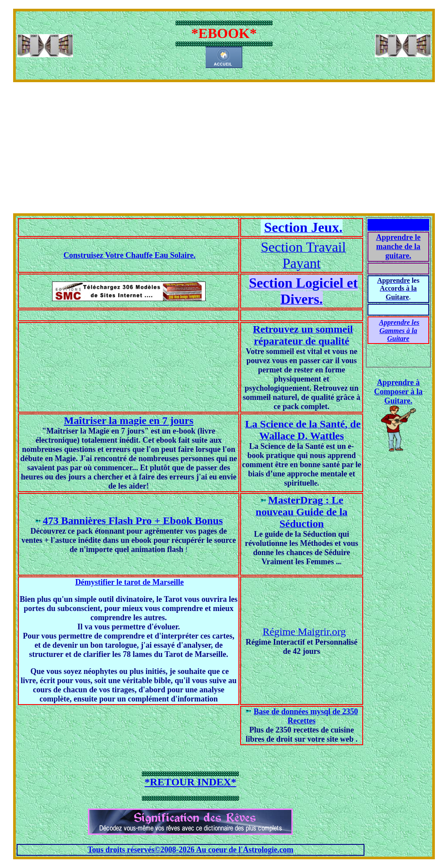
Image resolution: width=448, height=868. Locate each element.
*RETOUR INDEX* (191, 782)
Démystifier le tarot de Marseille (129, 582)
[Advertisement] (224, 148)
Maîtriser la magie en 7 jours (129, 420)
